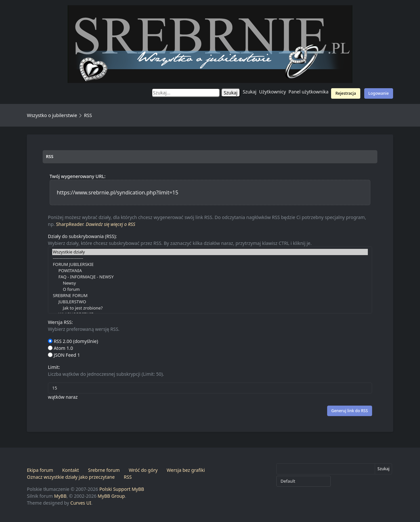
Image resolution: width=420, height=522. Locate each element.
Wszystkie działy (210, 252)
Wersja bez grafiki (186, 470)
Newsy (210, 283)
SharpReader (70, 224)
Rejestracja (346, 93)
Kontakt (70, 470)
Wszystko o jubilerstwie (52, 115)
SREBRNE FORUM (210, 296)
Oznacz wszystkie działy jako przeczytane (71, 477)
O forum (210, 289)
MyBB (60, 496)
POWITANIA (210, 271)
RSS (128, 477)
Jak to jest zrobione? (210, 308)
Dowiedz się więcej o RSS (110, 224)
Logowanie (379, 93)
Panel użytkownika (308, 92)
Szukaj (250, 92)
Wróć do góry (143, 470)
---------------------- (210, 258)
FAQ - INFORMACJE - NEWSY (210, 277)
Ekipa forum (40, 470)
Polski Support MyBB (122, 489)
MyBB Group (111, 496)
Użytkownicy (273, 92)
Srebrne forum (104, 470)
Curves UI (81, 503)
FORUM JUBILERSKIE (210, 264)
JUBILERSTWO (210, 302)
